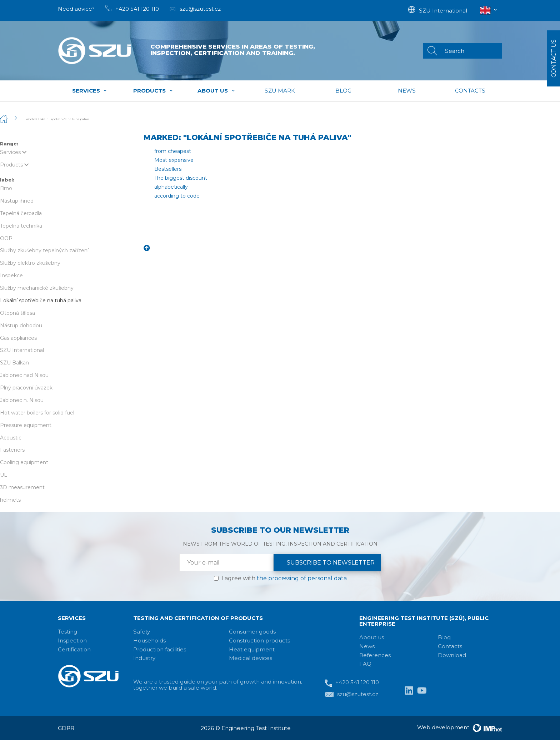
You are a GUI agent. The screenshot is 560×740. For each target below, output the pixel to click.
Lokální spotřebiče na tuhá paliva (41, 301)
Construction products (259, 640)
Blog (343, 91)
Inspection (72, 640)
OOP (6, 238)
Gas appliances (18, 338)
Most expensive (174, 160)
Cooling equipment (24, 462)
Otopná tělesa (17, 313)
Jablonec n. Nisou (22, 400)
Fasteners (12, 450)
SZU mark (280, 91)
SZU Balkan (14, 363)
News (407, 91)
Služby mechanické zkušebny (37, 288)
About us (216, 91)
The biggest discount (181, 178)
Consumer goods (252, 632)
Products (153, 91)
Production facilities (160, 649)
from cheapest (173, 151)
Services (90, 91)
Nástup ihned (17, 201)
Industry (144, 658)
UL (4, 475)
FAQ (365, 664)
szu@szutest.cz (351, 695)
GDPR (66, 728)
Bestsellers (168, 169)
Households (149, 640)
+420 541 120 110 (352, 683)
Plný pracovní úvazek (26, 388)
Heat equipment (252, 649)
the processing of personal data (302, 578)
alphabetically (171, 187)
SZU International (22, 350)
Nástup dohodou (21, 326)
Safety (142, 632)
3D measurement (22, 487)
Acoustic (11, 438)
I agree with (284, 578)
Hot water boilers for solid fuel (37, 413)
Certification (74, 649)
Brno (6, 188)
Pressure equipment (26, 425)
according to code (177, 196)
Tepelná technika (21, 226)
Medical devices (251, 658)
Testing (67, 632)
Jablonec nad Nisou (24, 375)
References (375, 655)
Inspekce (11, 275)
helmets (10, 500)
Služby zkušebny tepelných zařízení (44, 250)
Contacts (470, 91)
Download (452, 655)
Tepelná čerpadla (21, 213)
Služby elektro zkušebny (30, 263)
